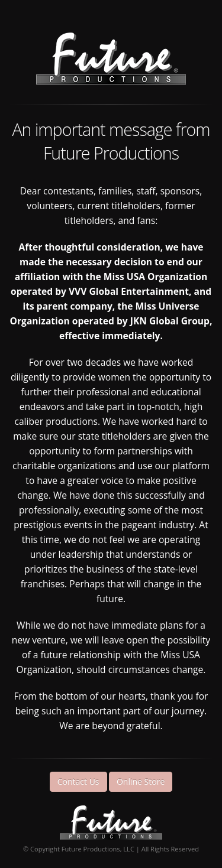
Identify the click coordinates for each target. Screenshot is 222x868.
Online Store (141, 781)
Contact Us (78, 781)
